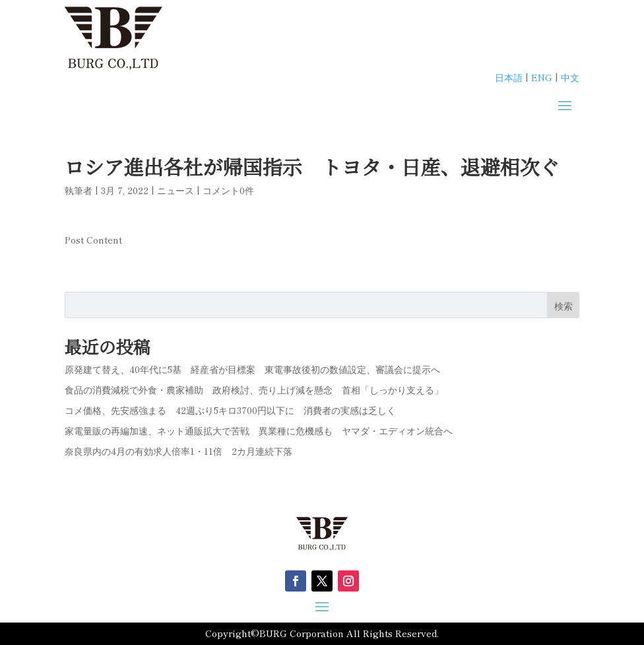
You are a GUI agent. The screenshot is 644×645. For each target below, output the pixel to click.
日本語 (509, 77)
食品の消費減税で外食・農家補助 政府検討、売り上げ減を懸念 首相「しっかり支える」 (254, 390)
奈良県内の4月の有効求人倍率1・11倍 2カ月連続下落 (178, 451)
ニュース (176, 190)
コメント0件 (228, 190)
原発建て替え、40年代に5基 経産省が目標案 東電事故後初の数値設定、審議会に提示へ (252, 369)
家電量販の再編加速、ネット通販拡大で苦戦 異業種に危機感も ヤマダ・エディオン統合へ (259, 430)
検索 (563, 306)
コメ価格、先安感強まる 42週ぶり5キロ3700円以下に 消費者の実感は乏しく (230, 410)
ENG (542, 77)
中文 (570, 77)
